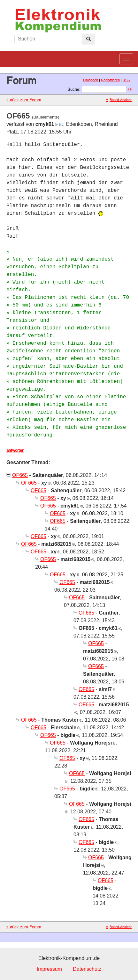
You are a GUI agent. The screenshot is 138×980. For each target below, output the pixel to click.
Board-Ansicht (119, 100)
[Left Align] (88, 39)
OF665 (20, 475)
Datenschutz (87, 969)
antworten (15, 450)
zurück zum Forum (24, 100)
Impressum (49, 969)
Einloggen (91, 80)
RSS (126, 80)
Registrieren (110, 80)
